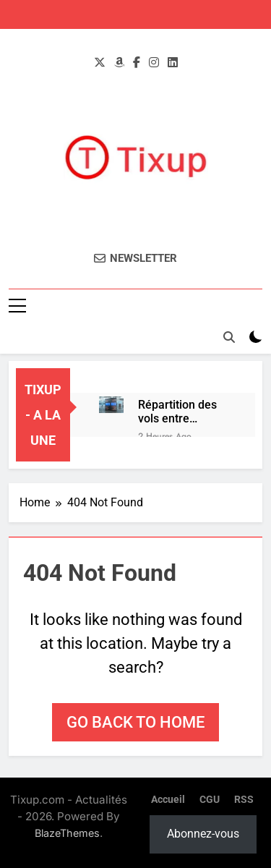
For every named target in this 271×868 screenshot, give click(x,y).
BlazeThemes (67, 833)
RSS (244, 800)
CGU (210, 800)
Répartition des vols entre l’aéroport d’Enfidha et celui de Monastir (182, 412)
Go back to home (135, 722)
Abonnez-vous (203, 834)
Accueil (168, 800)
